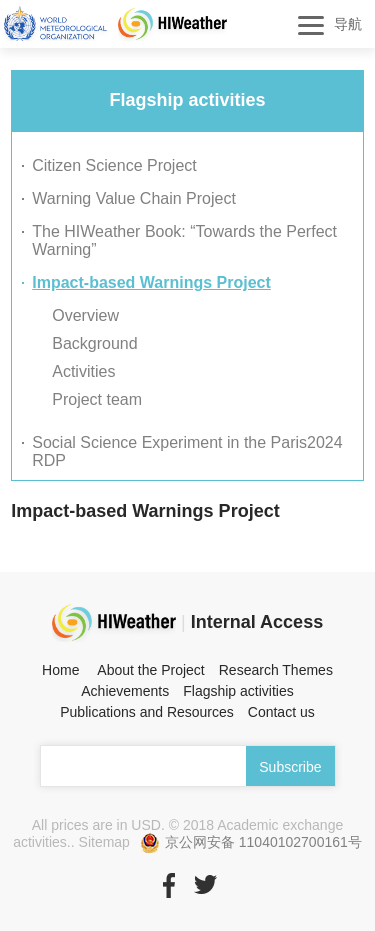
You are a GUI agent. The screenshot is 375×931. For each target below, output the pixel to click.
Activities (83, 371)
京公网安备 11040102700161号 (251, 843)
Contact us (281, 712)
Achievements (125, 691)
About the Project (150, 670)
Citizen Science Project (114, 165)
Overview (85, 315)
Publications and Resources (147, 712)
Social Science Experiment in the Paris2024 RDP (187, 451)
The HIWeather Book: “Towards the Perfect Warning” (184, 240)
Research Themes (276, 670)
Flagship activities (238, 691)
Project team (97, 399)
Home (60, 670)
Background (94, 343)
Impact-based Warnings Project (151, 282)
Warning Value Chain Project (134, 198)
